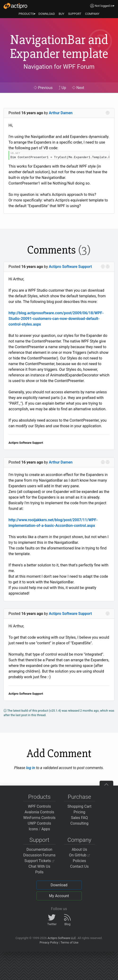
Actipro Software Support (70, 267)
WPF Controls (39, 806)
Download (59, 885)
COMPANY (92, 14)
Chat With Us (39, 866)
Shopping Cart (79, 806)
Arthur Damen (61, 113)
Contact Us (79, 866)
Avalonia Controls (39, 812)
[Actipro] (15, 6)
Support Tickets (39, 861)
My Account (59, 896)
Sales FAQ (79, 818)
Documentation (39, 849)
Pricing (79, 812)
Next (78, 88)
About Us (79, 849)
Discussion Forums (39, 855)
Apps (46, 829)
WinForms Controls (39, 818)
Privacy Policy (49, 942)
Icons (33, 829)
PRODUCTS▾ (27, 14)
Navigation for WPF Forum (59, 67)
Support (39, 840)
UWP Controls (39, 823)
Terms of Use (70, 942)
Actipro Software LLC (62, 938)
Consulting (79, 823)
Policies (79, 861)
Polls (39, 872)
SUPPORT (75, 14)
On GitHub (79, 855)
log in (31, 768)
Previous (43, 88)
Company (79, 840)
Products (39, 797)
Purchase (79, 797)
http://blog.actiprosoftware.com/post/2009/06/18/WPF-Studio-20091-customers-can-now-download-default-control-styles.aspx (56, 319)
